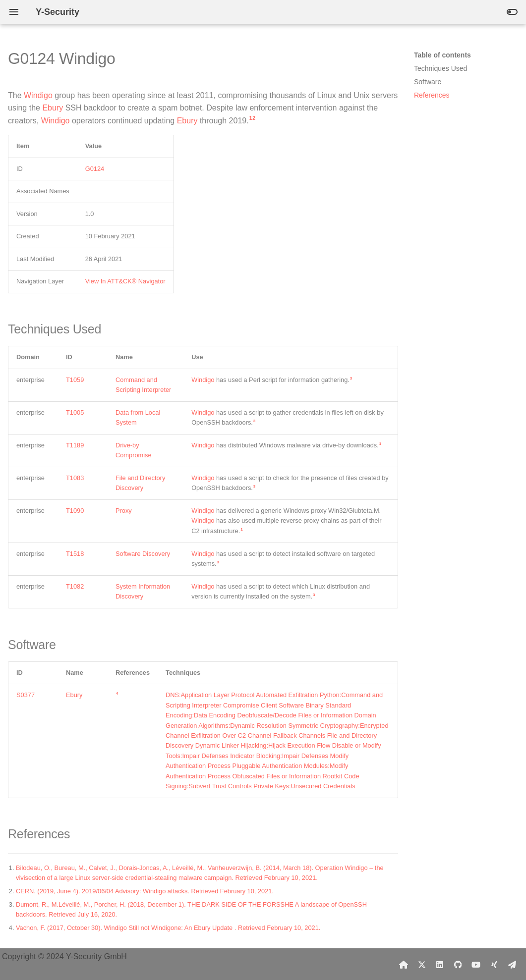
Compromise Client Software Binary (273, 705)
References (432, 95)
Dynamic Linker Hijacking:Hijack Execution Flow (263, 745)
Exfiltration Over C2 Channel (231, 735)
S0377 (26, 695)
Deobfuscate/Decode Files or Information (295, 715)
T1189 (75, 445)
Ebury (53, 108)
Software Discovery (143, 554)
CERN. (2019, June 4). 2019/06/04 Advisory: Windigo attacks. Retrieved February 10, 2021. (145, 891)
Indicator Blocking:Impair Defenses (279, 756)
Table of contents (442, 55)
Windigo (38, 95)
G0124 (95, 169)
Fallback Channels (299, 735)
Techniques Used (440, 68)
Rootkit (333, 776)
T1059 (75, 380)
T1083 (75, 478)
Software (428, 82)
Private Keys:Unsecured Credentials (304, 786)
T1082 (75, 586)
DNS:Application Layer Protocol (210, 695)
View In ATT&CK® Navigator (125, 281)
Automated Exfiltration (287, 695)
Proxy (124, 511)
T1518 (75, 554)
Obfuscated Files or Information (276, 776)
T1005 (75, 412)
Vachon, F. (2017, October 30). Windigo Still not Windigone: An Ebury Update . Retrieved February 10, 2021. (168, 928)
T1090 (75, 511)
